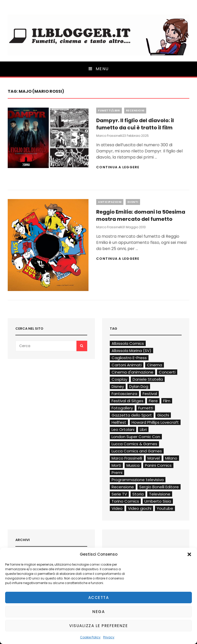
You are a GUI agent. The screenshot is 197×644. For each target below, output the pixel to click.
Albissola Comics (128, 343)
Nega (98, 612)
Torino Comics (125, 501)
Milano (171, 458)
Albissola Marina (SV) (131, 351)
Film (167, 401)
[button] (189, 554)
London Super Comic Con (136, 437)
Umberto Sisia (158, 501)
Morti (116, 465)
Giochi (163, 415)
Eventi (133, 202)
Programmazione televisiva (138, 480)
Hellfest (119, 422)
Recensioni (135, 110)
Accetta (99, 598)
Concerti (167, 372)
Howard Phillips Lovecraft (155, 422)
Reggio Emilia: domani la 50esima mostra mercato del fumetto (141, 215)
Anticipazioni (110, 202)
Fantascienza (124, 394)
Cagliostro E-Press (129, 358)
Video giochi (140, 508)
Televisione (160, 494)
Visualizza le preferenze (98, 626)
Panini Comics (158, 465)
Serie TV (119, 494)
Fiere (153, 401)
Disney (118, 386)
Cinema (155, 365)
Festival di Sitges (127, 401)
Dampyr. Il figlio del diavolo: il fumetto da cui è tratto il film (135, 124)
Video (117, 508)
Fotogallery (122, 408)
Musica (133, 465)
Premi (117, 472)
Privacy (109, 637)
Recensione (123, 487)
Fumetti (146, 408)
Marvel (154, 458)
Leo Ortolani (123, 429)
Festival (150, 394)
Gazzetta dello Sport (132, 415)
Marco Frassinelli (109, 136)
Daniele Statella (148, 379)
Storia (138, 494)
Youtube (165, 508)
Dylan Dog (139, 386)
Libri (143, 429)
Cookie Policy (90, 637)
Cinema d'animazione (132, 372)
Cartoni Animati (127, 365)
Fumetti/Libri (109, 110)
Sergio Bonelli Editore (159, 487)
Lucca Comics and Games (137, 451)
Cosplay (119, 379)
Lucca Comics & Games (134, 444)
